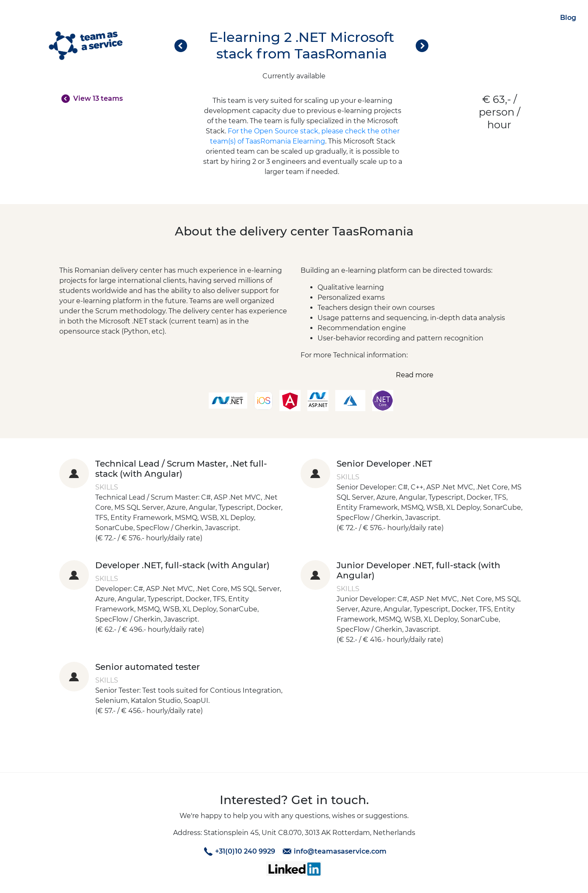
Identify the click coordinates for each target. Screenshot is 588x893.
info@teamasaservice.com (333, 852)
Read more (415, 375)
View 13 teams (98, 98)
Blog (568, 18)
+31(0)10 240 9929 (238, 852)
